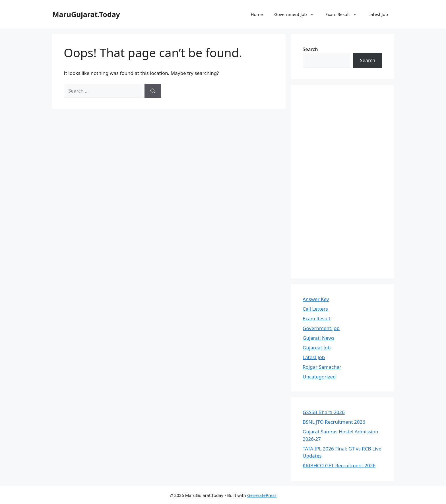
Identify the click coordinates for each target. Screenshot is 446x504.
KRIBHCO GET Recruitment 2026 (339, 465)
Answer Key (316, 299)
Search (310, 49)
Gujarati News (319, 338)
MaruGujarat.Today (86, 14)
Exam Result (344, 14)
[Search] (153, 91)
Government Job (297, 14)
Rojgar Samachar (322, 367)
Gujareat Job (317, 348)
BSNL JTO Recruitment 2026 (334, 422)
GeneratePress (262, 495)
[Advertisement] (342, 182)
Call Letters (315, 309)
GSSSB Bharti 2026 (324, 412)
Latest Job (378, 14)
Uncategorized (319, 377)
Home (257, 14)
